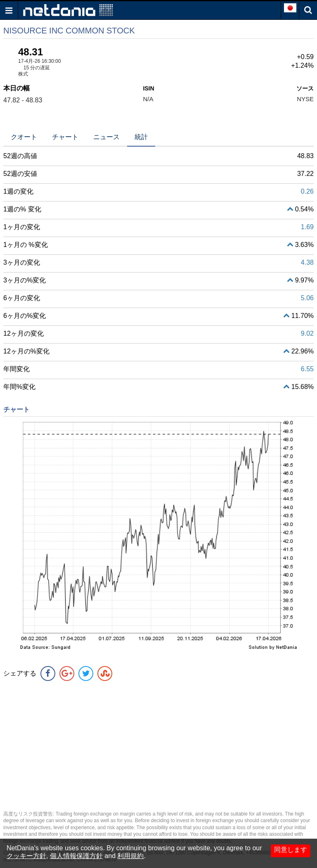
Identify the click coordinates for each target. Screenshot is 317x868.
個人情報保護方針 (76, 856)
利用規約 (130, 856)
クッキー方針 (26, 856)
